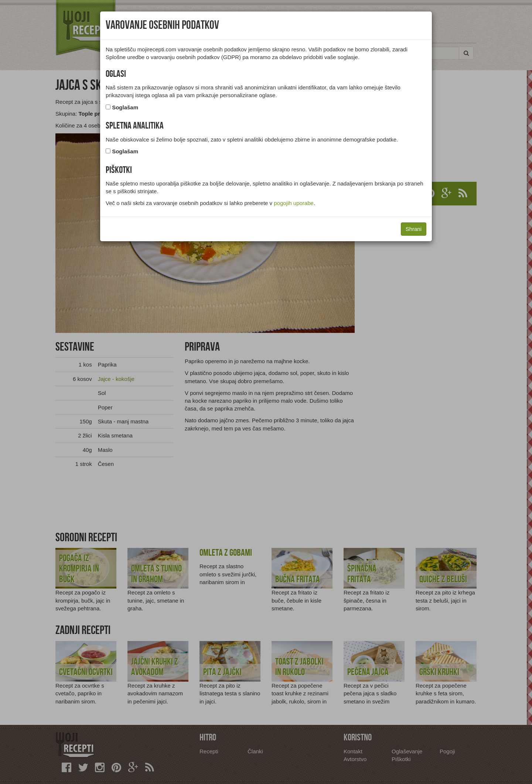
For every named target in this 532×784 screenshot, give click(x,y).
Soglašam (125, 107)
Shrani (414, 229)
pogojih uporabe (294, 203)
